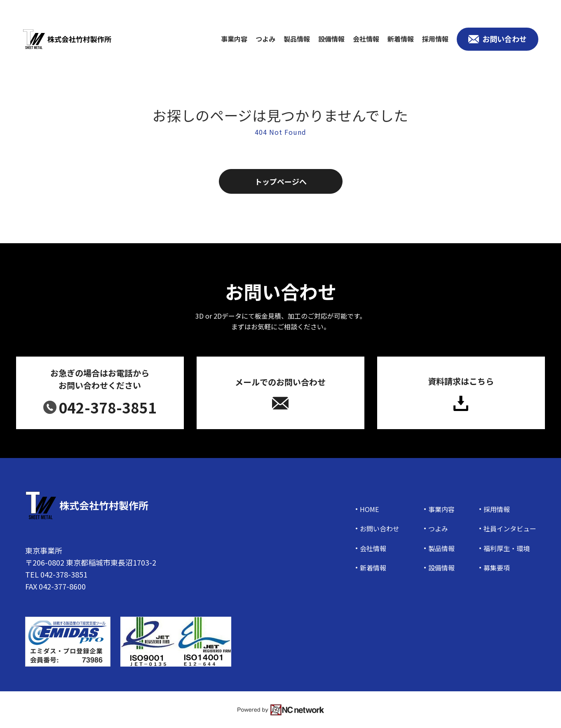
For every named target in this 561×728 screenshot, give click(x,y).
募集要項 (497, 568)
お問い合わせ (380, 529)
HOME (369, 509)
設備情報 (331, 39)
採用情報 (435, 39)
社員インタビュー (510, 529)
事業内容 (234, 39)
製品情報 (297, 39)
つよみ (265, 39)
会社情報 (366, 39)
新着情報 (401, 39)
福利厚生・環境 (507, 548)
